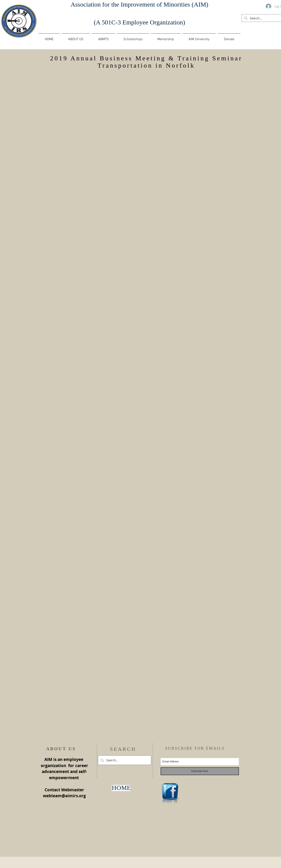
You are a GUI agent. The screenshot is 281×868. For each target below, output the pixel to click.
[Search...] (263, 18)
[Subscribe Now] (200, 771)
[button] (104, 37)
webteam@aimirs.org (64, 796)
